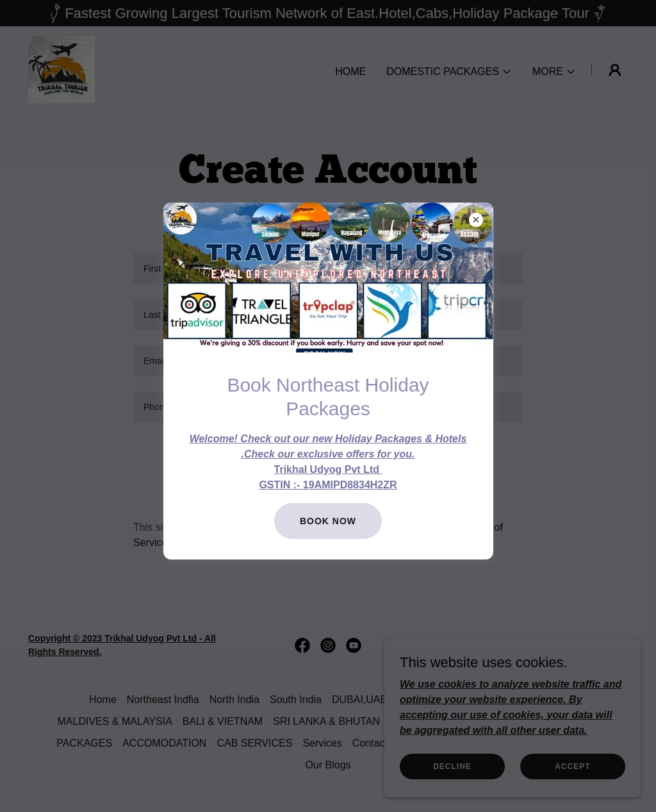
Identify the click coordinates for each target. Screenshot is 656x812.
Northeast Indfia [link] (163, 700)
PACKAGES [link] (84, 743)
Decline (452, 766)
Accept (572, 766)
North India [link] (234, 700)
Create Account (328, 456)
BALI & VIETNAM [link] (223, 721)
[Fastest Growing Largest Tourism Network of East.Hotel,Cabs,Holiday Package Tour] (328, 13)
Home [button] (103, 700)
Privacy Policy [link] (409, 527)
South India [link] (296, 700)
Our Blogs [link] (328, 765)
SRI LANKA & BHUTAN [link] (326, 721)
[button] (449, 72)
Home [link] (350, 71)
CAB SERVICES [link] (254, 743)
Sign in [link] (389, 496)
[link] (61, 69)
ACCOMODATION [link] (164, 743)
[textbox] (328, 269)
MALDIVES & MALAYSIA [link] (115, 721)
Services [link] (322, 743)
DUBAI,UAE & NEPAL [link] (382, 700)
